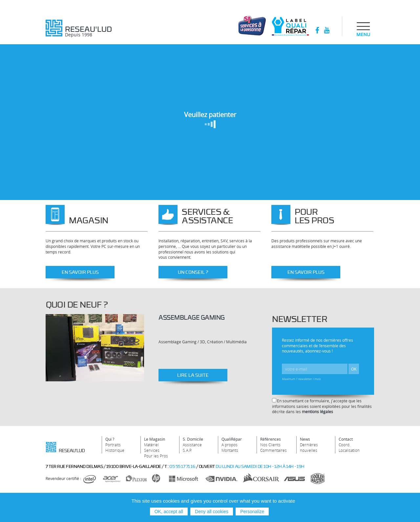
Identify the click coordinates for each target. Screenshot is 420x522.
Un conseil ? (193, 272)
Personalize (252, 512)
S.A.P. (187, 450)
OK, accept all (169, 512)
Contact (346, 439)
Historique (115, 450)
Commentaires (273, 450)
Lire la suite (193, 375)
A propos (230, 445)
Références (271, 439)
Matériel (151, 445)
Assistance (192, 445)
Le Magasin (155, 439)
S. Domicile (193, 439)
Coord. (345, 445)
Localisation (349, 450)
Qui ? (110, 439)
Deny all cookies (212, 512)
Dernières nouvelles (309, 447)
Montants (230, 450)
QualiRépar (232, 439)
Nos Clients (270, 445)
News (305, 439)
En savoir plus (80, 272)
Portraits (113, 445)
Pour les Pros (156, 456)
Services (152, 450)
